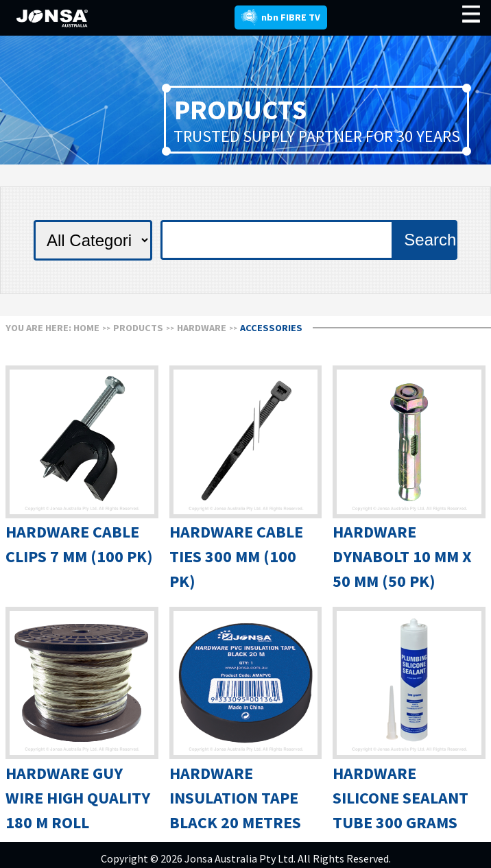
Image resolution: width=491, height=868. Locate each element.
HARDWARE (202, 328)
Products (138, 328)
